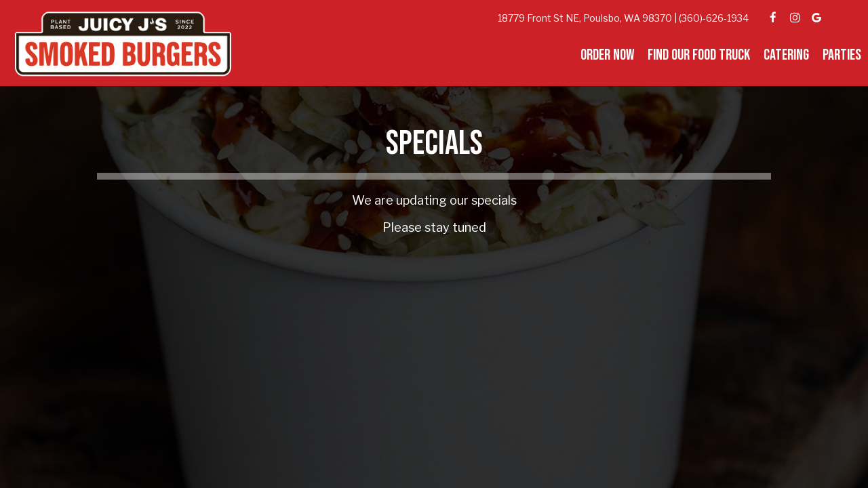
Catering (786, 56)
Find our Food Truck (699, 56)
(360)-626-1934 (714, 18)
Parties (842, 56)
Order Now (607, 56)
